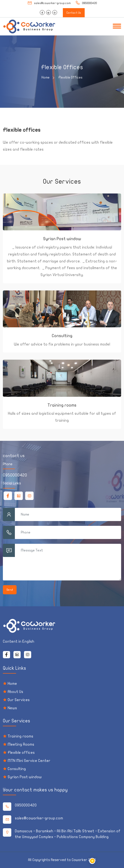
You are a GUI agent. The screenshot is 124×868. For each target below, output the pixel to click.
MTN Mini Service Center (29, 761)
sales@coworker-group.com (49, 3)
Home (48, 77)
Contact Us (74, 13)
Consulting (62, 336)
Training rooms (62, 405)
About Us (15, 692)
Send (10, 590)
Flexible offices (21, 753)
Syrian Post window (62, 239)
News (12, 708)
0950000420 (86, 3)
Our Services (19, 700)
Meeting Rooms (21, 744)
